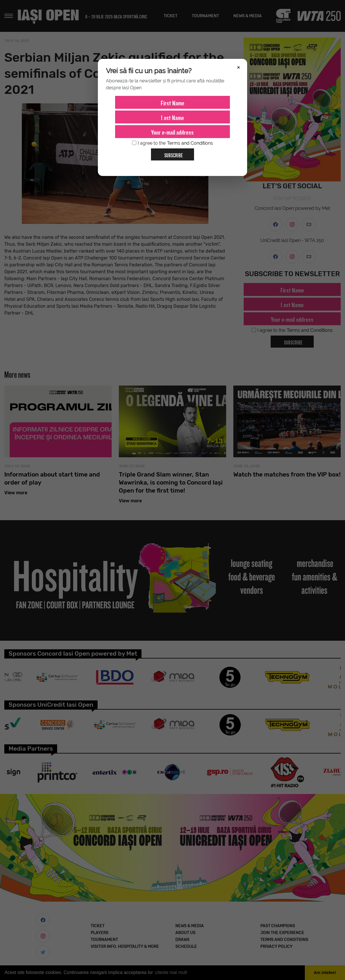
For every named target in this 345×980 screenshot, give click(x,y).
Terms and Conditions (190, 143)
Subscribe (171, 153)
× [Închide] (239, 67)
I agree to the (172, 143)
